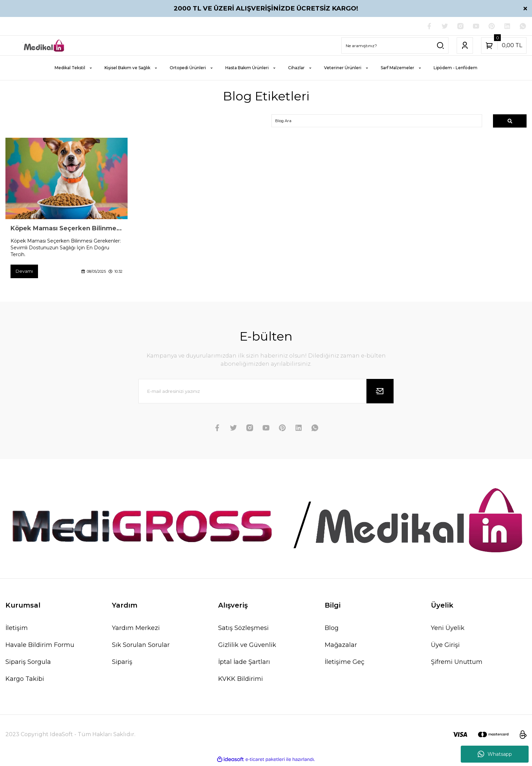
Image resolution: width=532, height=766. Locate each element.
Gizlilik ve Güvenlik (247, 647)
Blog (332, 630)
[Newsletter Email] (266, 393)
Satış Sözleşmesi (243, 630)
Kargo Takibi (25, 681)
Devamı (25, 273)
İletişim (17, 630)
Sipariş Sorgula (28, 664)
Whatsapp (495, 754)
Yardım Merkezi (136, 630)
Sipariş (122, 664)
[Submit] (380, 393)
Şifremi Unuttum (457, 664)
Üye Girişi (445, 647)
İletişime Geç (345, 664)
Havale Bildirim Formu (40, 647)
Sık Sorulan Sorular (141, 647)
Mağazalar (341, 647)
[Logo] (44, 46)
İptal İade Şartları (244, 664)
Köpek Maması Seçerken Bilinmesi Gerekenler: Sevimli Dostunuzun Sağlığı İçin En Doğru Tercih (66, 230)
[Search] (395, 46)
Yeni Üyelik (448, 630)
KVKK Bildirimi (241, 681)
